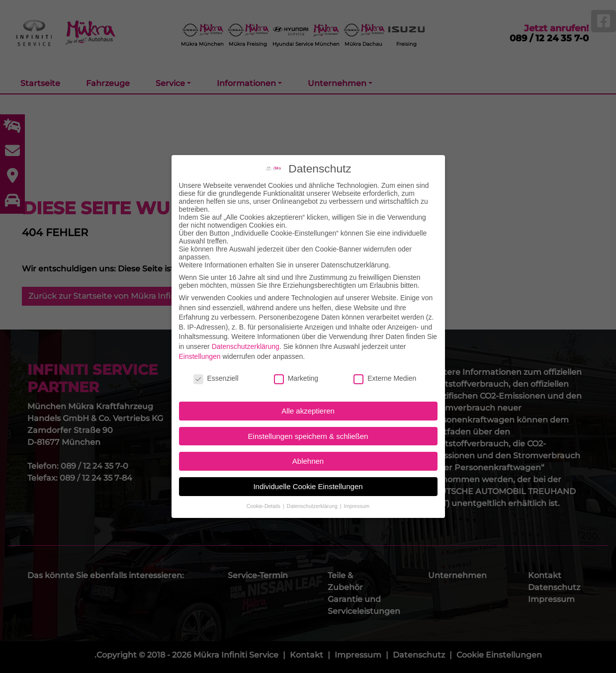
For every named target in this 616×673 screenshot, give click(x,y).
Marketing (296, 362)
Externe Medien (385, 362)
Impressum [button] (356, 489)
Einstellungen (200, 339)
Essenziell (216, 362)
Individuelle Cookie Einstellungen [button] (308, 470)
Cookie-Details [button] (264, 489)
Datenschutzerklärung (246, 330)
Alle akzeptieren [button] (308, 394)
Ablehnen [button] (308, 445)
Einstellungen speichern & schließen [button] (308, 419)
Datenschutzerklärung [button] (313, 489)
